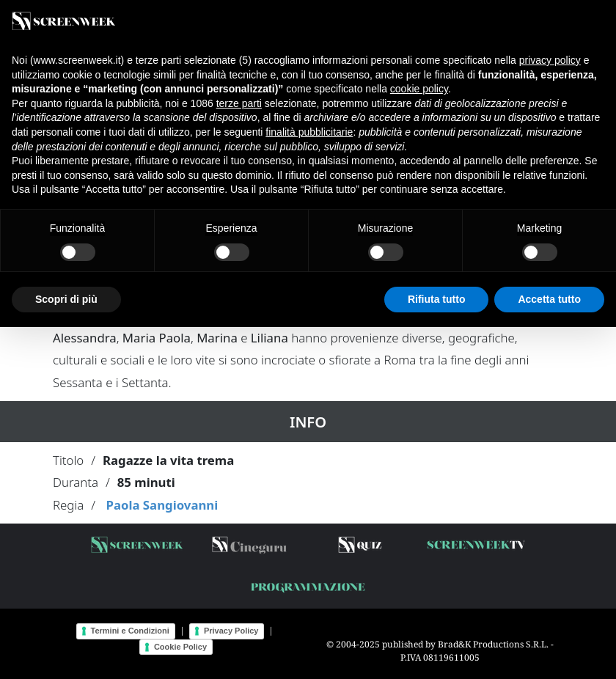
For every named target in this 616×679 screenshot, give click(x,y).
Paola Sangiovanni (162, 505)
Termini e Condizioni (130, 631)
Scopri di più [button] (66, 299)
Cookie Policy (180, 647)
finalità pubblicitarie (309, 132)
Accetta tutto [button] (549, 299)
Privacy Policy (231, 631)
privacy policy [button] (550, 60)
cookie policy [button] (419, 89)
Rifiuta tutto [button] (437, 299)
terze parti (239, 103)
